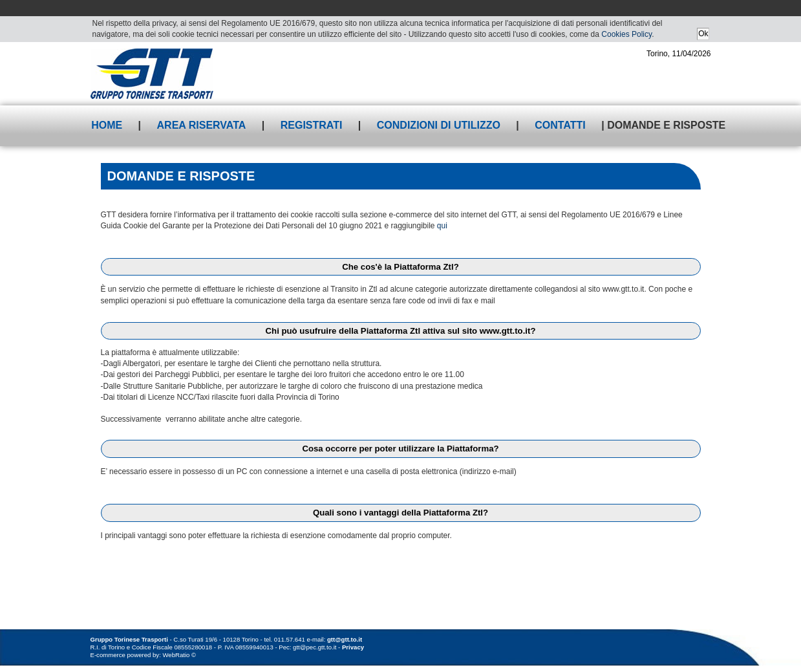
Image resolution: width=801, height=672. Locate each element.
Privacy (353, 647)
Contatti (560, 125)
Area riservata (202, 125)
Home (107, 125)
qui (442, 226)
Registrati (312, 125)
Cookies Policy (626, 34)
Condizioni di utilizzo (439, 125)
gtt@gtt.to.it (345, 639)
